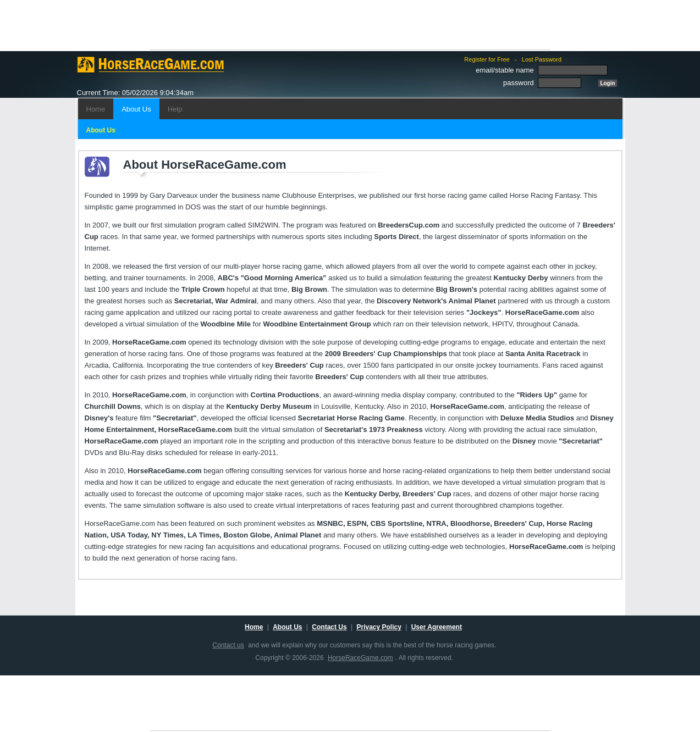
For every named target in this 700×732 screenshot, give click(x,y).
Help (175, 109)
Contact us (228, 645)
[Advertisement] (350, 25)
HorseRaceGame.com (360, 658)
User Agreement (437, 627)
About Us (136, 109)
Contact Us (329, 627)
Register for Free (487, 59)
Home (96, 109)
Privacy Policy (379, 627)
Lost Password (542, 59)
